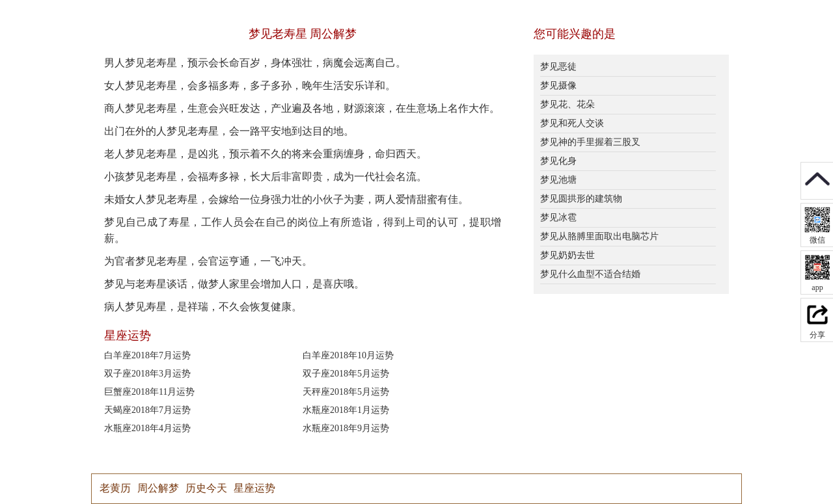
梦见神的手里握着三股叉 (590, 142)
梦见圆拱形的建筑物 (581, 199)
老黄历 (115, 488)
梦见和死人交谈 (572, 123)
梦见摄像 (558, 86)
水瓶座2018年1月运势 (346, 410)
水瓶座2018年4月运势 (147, 428)
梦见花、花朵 (567, 104)
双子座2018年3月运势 (147, 374)
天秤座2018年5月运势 (346, 392)
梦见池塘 (558, 180)
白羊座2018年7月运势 (147, 355)
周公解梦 (158, 488)
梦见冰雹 (558, 218)
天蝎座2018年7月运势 (147, 410)
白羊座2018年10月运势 (348, 355)
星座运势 (254, 488)
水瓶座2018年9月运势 (346, 428)
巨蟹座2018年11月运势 (149, 392)
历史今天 (206, 488)
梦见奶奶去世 (567, 255)
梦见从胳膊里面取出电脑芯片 (599, 236)
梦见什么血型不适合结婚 (590, 274)
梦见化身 (558, 161)
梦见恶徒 (558, 67)
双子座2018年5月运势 (346, 374)
